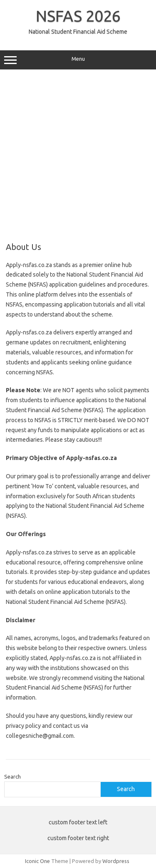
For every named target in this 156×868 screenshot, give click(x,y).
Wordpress (116, 861)
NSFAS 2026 (78, 16)
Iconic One (37, 861)
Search (12, 777)
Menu (78, 60)
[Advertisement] (78, 156)
